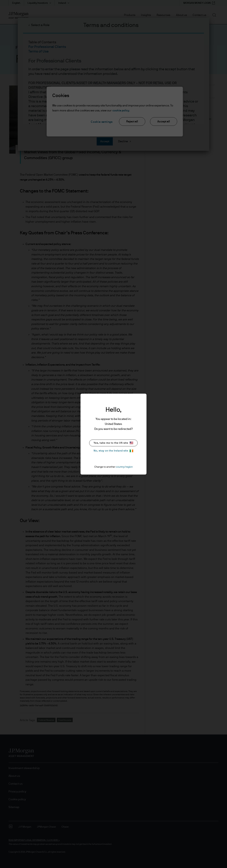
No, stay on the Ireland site (113, 451)
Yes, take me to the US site (113, 443)
